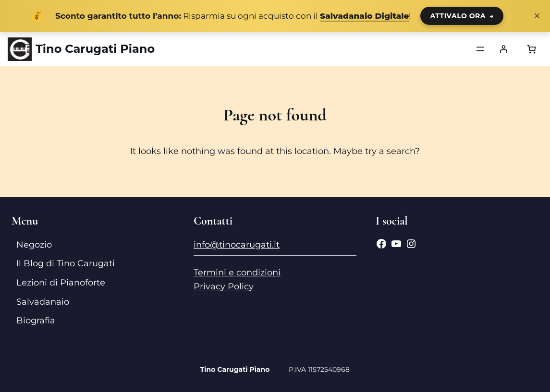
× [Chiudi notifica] (537, 16)
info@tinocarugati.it (237, 245)
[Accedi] (503, 49)
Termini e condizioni (237, 273)
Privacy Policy (224, 286)
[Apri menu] (480, 49)
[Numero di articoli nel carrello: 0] (532, 49)
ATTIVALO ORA (462, 16)
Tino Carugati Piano (95, 49)
